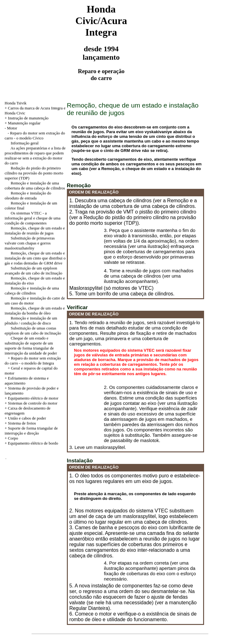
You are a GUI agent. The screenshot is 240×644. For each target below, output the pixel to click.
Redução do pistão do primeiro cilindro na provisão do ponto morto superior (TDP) (34, 173)
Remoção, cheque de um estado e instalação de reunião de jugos (35, 231)
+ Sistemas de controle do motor (31, 403)
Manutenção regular (24, 123)
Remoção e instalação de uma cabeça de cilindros (32, 291)
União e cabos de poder (27, 418)
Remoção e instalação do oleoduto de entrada (28, 196)
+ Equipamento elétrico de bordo (31, 443)
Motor (12, 128)
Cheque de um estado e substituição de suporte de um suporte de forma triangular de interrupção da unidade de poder (31, 346)
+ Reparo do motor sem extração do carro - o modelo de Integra (33, 361)
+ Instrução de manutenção (27, 118)
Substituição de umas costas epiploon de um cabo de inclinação (33, 331)
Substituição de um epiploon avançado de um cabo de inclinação (33, 271)
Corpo (13, 438)
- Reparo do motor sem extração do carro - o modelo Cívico (35, 136)
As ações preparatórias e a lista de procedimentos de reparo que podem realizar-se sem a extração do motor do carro (35, 156)
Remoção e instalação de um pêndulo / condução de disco (31, 321)
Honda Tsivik (16, 103)
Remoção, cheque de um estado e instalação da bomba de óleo (35, 311)
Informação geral (25, 143)
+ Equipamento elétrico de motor (32, 398)
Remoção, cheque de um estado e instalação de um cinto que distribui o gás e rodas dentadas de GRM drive (35, 258)
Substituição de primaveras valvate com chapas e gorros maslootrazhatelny (30, 243)
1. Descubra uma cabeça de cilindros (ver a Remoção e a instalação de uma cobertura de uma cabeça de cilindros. (133, 203)
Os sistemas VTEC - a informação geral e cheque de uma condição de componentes (33, 218)
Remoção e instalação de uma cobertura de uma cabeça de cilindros (35, 186)
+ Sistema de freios (20, 423)
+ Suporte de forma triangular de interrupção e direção (31, 431)
